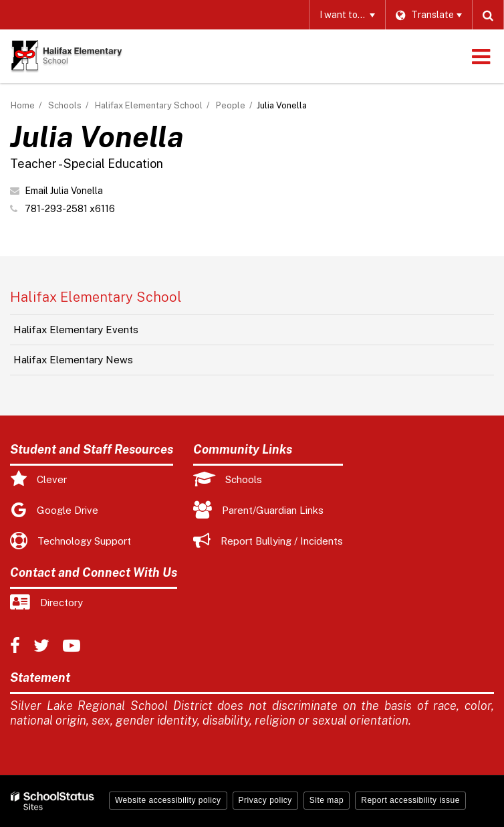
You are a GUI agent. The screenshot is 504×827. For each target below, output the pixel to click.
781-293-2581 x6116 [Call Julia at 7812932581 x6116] (70, 209)
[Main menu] (481, 56)
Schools (65, 105)
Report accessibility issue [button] (410, 800)
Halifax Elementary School (149, 105)
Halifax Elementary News (73, 360)
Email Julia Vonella (64, 191)
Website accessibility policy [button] (168, 800)
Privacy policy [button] (265, 800)
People (231, 105)
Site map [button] (327, 800)
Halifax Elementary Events (76, 330)
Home (23, 105)
